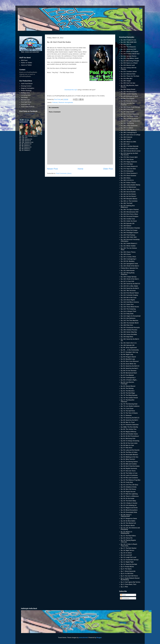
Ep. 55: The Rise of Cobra (129, 452)
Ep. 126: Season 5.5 (26, 139)
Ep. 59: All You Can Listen (129, 443)
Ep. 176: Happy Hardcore (129, 162)
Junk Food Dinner (27, 84)
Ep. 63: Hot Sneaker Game (129, 434)
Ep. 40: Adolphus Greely (129, 487)
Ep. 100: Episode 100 (128, 345)
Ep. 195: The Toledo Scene (129, 116)
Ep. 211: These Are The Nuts (130, 76)
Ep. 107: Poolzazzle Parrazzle (130, 328)
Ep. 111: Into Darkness (128, 318)
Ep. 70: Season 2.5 (25, 147)
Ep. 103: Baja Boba (127, 337)
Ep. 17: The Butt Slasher (129, 548)
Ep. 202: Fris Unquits (128, 99)
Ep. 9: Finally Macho (127, 567)
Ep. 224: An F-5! (126, 45)
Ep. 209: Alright (126, 81)
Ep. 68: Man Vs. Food (128, 422)
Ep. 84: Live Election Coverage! (128, 383)
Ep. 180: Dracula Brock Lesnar (131, 151)
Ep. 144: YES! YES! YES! (129, 237)
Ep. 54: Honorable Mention (129, 455)
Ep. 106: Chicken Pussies (129, 330)
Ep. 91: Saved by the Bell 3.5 (130, 366)
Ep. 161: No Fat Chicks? (129, 196)
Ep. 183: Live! (125, 144)
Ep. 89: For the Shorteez (129, 371)
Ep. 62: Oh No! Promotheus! (130, 436)
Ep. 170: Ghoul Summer (129, 176)
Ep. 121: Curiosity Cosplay (129, 295)
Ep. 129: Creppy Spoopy (129, 277)
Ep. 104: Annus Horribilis (129, 334)
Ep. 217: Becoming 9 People (130, 61)
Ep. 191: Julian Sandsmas (129, 126)
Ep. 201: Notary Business (129, 101)
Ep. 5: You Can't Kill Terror (129, 576)
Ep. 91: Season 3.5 (25, 144)
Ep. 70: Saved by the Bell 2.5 (130, 418)
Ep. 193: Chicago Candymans (130, 121)
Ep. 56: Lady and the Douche (130, 450)
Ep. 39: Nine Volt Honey (128, 489)
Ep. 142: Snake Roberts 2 (129, 243)
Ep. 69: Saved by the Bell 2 (129, 420)
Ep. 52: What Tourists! (128, 459)
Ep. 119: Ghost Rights (128, 300)
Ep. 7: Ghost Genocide (128, 571)
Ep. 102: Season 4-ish (26, 142)
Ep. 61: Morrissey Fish (128, 439)
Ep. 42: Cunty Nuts (127, 482)
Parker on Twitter (27, 63)
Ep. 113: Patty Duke (127, 314)
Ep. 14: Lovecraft (126, 555)
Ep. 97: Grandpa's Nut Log (129, 352)
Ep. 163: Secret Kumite (128, 192)
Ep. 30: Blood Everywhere (129, 510)
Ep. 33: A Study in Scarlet (129, 503)
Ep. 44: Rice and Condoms (129, 478)
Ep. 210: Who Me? (127, 79)
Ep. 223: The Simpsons (128, 47)
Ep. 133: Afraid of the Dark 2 (130, 266)
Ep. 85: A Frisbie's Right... (129, 380)
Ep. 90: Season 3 (25, 145)
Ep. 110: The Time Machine (130, 321)
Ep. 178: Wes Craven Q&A (129, 157)
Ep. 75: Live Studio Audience (130, 406)
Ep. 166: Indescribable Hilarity (131, 185)
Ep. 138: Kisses (126, 254)
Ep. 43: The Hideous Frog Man (131, 480)
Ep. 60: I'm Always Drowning (130, 441)
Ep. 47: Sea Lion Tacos (128, 471)
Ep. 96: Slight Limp (127, 354)
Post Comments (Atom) (64, 173)
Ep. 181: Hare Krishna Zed (129, 149)
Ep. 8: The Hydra (126, 569)
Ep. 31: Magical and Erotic (129, 508)
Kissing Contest (26, 86)
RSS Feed (24, 60)
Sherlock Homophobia (66, 102)
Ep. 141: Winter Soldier (128, 246)
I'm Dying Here (26, 95)
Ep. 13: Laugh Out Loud (129, 557)
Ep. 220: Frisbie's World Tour (130, 54)
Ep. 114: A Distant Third (128, 311)
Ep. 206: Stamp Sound (128, 89)
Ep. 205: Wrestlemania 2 (129, 92)
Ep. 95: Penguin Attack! (128, 357)
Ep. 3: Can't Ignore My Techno (131, 582)
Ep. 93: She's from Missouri (130, 361)
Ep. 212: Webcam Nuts (128, 74)
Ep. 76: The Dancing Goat (129, 404)
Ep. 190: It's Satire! (127, 128)
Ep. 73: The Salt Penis (128, 411)
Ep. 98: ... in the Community (130, 350)
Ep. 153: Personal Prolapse (130, 216)
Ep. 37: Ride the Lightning (129, 494)
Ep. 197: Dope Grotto (128, 112)
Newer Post (53, 169)
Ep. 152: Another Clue (128, 219)
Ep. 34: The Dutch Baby (128, 501)
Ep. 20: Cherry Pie (127, 538)
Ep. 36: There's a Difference (130, 496)
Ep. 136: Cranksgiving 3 (129, 259)
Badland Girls (26, 93)
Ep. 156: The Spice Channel (130, 210)
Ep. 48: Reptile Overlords (129, 469)
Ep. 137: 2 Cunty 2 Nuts (128, 257)
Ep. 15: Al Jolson (126, 553)
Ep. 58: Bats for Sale (127, 445)
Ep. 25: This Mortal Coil (128, 523)
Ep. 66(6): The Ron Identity (129, 427)
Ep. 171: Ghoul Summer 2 (129, 173)
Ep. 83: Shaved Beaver (128, 386)
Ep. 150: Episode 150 (128, 223)
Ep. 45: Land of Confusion (129, 475)
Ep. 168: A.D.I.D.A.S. (127, 180)
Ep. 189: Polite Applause (129, 130)
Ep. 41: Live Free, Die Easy (129, 485)
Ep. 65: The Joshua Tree (129, 429)
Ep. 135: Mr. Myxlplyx (128, 261)
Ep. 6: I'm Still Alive (127, 574)
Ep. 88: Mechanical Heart (129, 373)
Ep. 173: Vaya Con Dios (128, 169)
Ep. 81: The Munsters (128, 391)
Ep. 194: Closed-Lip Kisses (130, 119)
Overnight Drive (26, 102)
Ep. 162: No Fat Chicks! (128, 194)
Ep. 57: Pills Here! (127, 448)
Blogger (99, 638)
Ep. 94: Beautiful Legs (128, 359)
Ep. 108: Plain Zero (127, 325)
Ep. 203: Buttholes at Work (129, 96)
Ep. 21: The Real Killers (128, 536)
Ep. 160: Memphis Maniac (129, 199)
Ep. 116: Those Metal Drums (130, 307)
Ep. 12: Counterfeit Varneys (130, 560)
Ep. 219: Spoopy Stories (129, 56)
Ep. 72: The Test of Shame (129, 413)
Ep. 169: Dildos (126, 178)
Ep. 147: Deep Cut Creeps (129, 230)
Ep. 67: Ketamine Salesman (130, 425)
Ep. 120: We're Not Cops (129, 298)
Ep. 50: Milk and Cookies (129, 464)
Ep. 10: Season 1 (25, 150)
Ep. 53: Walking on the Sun (130, 457)
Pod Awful (24, 98)
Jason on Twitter (26, 65)
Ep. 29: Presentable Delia (129, 512)
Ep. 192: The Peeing (127, 123)
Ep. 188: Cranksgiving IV (129, 132)
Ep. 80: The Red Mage (128, 393)
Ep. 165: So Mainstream (129, 187)
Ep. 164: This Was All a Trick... (131, 190)
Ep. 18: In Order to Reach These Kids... (129, 545)
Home (80, 169)
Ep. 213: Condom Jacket (129, 72)
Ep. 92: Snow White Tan (128, 364)
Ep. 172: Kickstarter (127, 171)
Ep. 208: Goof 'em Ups (128, 83)
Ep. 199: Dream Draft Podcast (130, 107)
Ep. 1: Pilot (124, 587)
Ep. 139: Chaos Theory (128, 252)
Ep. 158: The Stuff (127, 203)
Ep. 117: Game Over (127, 304)
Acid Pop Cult (26, 104)
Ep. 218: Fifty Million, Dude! (130, 58)
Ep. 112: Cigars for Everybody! (131, 316)
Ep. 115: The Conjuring (128, 309)
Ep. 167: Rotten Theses (128, 183)
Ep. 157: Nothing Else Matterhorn (128, 206)
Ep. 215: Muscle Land (128, 65)
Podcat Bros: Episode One (129, 268)
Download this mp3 (71, 90)
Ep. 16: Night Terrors (128, 550)
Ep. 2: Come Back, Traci (129, 584)
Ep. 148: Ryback (126, 226)
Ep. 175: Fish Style (127, 164)
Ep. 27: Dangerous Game (129, 519)
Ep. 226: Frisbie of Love (129, 40)
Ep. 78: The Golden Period (129, 398)
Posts (123, 595)
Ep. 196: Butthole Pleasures (130, 114)
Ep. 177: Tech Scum (127, 160)
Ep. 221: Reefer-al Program (130, 51)
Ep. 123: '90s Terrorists (128, 291)
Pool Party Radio (30, 114)
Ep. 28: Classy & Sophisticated (126, 515)
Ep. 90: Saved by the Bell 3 (129, 368)
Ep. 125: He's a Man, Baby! (129, 286)
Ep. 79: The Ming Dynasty (129, 395)
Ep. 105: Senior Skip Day (129, 332)
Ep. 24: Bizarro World (128, 526)
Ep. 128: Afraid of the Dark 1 (130, 279)
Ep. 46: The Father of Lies (129, 473)
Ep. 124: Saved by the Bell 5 (130, 288)
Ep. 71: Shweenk (126, 415)
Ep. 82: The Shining (127, 388)
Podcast (55, 102)
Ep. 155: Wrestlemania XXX (130, 212)
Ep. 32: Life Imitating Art (129, 505)
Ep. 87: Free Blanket (127, 375)
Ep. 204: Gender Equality (129, 94)
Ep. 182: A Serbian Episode (130, 146)
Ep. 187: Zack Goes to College (131, 135)
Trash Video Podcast (28, 107)
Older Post (108, 169)
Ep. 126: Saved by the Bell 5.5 (130, 284)
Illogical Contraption (28, 88)
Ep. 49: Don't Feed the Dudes (130, 466)
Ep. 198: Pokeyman (127, 109)
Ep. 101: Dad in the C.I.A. (129, 343)
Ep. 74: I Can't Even (127, 409)
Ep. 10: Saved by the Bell (129, 564)
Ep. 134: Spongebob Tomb (129, 264)
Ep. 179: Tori (23, 138)
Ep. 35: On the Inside (128, 499)
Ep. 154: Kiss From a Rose (129, 214)
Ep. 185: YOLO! (126, 139)
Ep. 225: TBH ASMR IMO (129, 42)
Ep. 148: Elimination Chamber (130, 228)
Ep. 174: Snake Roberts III (129, 166)
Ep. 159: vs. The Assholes (129, 201)
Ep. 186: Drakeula (127, 137)
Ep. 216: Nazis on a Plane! (129, 63)
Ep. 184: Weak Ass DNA (129, 142)
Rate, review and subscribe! (31, 51)
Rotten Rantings (26, 91)
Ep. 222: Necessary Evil (128, 49)
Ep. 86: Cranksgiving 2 (128, 378)
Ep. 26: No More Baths (128, 521)
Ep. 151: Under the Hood (129, 221)
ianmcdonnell (83, 638)
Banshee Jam (25, 100)
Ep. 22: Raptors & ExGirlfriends (127, 533)
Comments (125, 598)
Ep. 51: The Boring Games (129, 462)
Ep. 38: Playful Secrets (128, 492)
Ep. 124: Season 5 (25, 141)
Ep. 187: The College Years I (28, 136)
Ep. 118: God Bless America (130, 302)
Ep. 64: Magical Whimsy (129, 432)
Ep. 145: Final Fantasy (128, 235)
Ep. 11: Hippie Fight (127, 562)
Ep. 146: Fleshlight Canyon (130, 233)
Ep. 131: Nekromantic (128, 271)
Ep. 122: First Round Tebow (130, 293)
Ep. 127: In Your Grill (128, 281)
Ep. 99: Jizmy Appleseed (129, 348)
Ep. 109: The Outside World (130, 323)
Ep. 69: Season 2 (25, 149)
